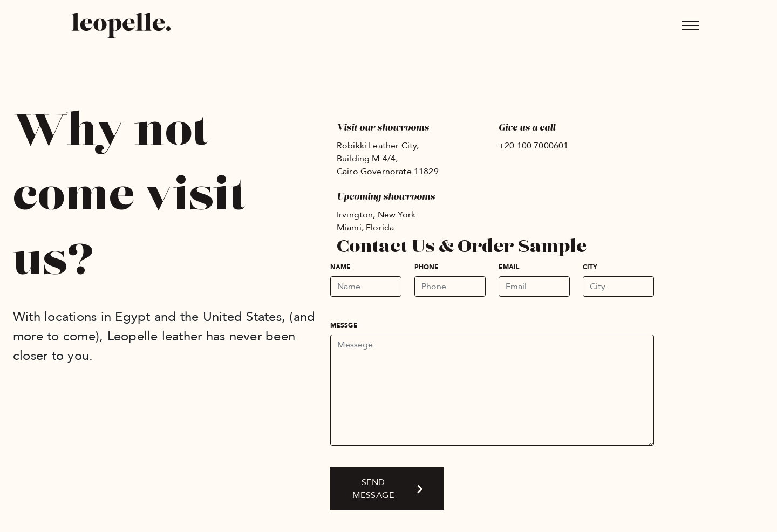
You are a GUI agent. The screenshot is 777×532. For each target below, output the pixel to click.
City (590, 267)
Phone (427, 267)
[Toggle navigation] (691, 25)
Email (509, 267)
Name (340, 267)
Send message (373, 489)
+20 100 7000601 (533, 146)
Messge (344, 325)
